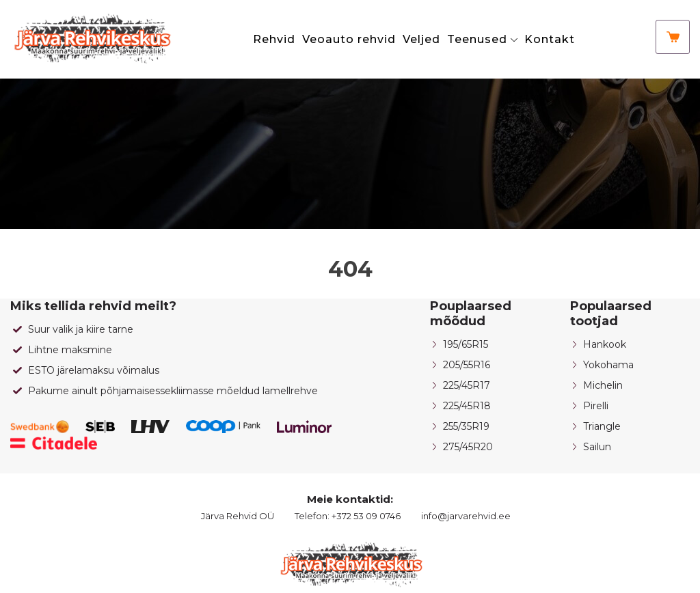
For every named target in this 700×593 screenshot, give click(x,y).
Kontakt (550, 39)
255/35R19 (466, 426)
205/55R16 (467, 365)
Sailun (597, 447)
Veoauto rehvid (349, 39)
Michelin (603, 385)
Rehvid (274, 39)
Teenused (477, 39)
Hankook (605, 344)
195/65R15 (466, 344)
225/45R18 (467, 406)
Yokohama (608, 365)
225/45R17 (467, 385)
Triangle (602, 426)
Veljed (421, 39)
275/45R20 (468, 447)
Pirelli (596, 406)
